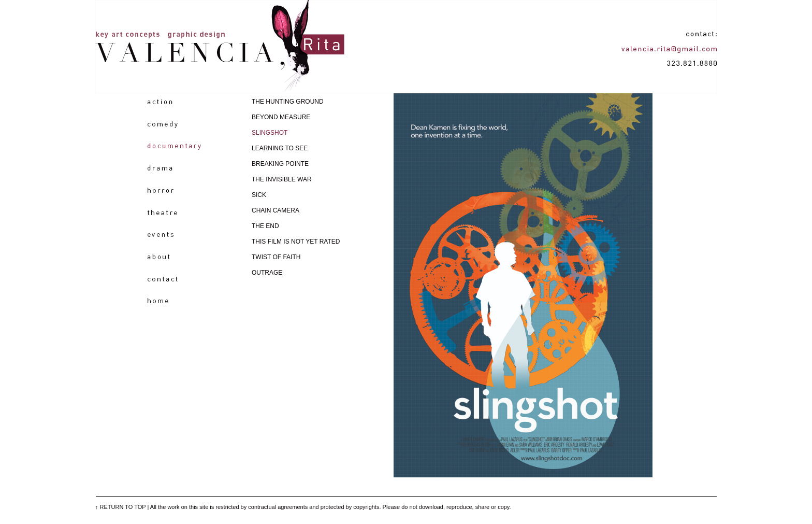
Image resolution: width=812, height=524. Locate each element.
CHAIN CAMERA (275, 210)
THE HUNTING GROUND (288, 102)
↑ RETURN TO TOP (120, 507)
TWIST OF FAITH (276, 257)
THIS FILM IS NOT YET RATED (296, 242)
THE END (265, 226)
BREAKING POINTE (280, 164)
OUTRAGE (267, 273)
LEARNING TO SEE (280, 148)
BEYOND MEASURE (281, 117)
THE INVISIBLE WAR (282, 179)
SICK (259, 195)
